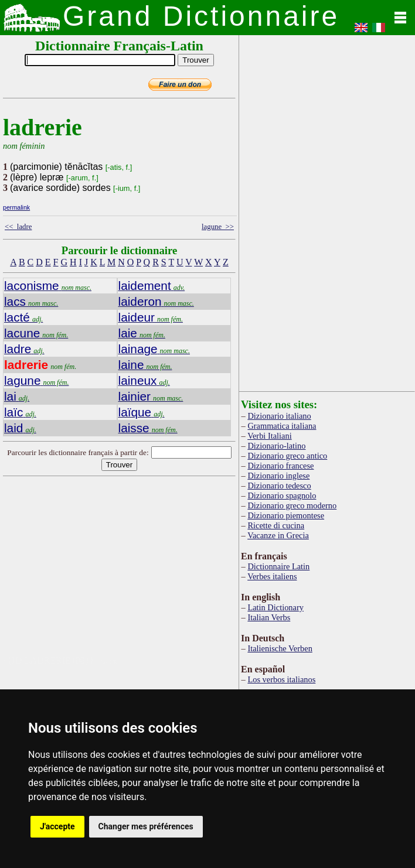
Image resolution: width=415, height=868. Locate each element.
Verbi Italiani (270, 436)
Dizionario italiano (279, 416)
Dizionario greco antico (287, 456)
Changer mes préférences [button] (146, 826)
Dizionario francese (280, 466)
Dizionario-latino (276, 446)
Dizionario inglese (278, 476)
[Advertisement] (160, 573)
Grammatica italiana (282, 426)
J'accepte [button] (57, 826)
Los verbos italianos (281, 679)
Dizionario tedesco (279, 486)
